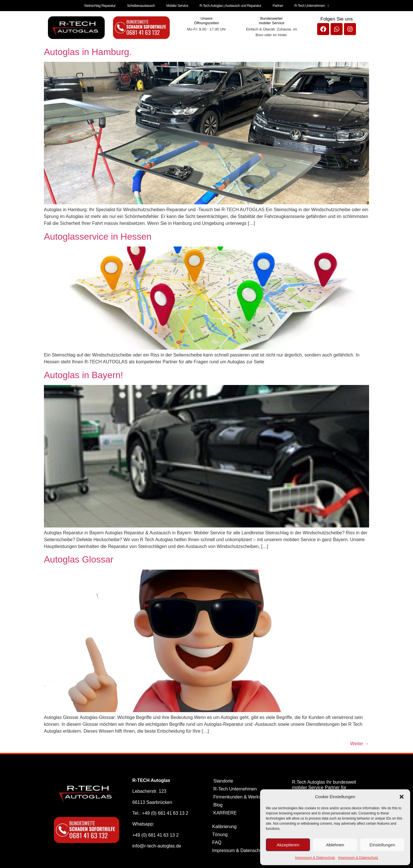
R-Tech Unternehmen (310, 5)
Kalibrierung (224, 826)
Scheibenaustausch (142, 5)
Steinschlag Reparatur (101, 5)
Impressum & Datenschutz (315, 858)
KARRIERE (225, 812)
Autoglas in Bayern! (84, 374)
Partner (277, 5)
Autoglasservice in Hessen (98, 235)
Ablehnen (335, 845)
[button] (402, 797)
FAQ (217, 842)
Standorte (223, 780)
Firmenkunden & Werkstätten (243, 796)
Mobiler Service (178, 5)
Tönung (220, 834)
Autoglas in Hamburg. (88, 51)
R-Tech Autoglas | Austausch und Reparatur (230, 5)
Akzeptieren (288, 845)
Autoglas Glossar (79, 559)
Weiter (360, 743)
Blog (218, 804)
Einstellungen (382, 845)
